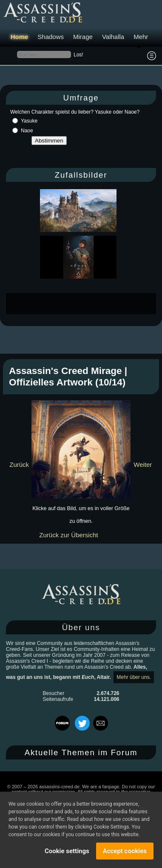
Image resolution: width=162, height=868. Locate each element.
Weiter (143, 465)
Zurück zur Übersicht (68, 535)
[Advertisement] (84, 304)
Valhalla (113, 37)
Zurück (19, 465)
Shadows (51, 37)
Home (20, 37)
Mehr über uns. (134, 677)
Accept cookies (125, 851)
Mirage (83, 37)
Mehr (141, 37)
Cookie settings (67, 851)
